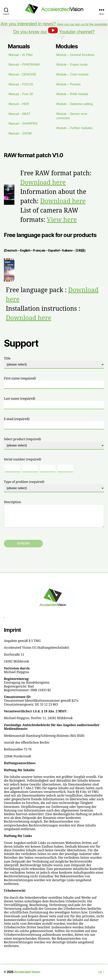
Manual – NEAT (19, 114)
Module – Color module (72, 74)
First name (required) (54, 383)
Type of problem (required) (54, 486)
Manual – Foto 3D (21, 94)
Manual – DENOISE (22, 74)
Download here (43, 183)
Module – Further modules (75, 128)
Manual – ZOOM (20, 133)
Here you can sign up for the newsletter (54, 24)
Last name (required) (54, 403)
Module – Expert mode (72, 65)
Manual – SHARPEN (23, 124)
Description (54, 514)
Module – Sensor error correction (72, 116)
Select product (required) (54, 443)
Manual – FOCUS (21, 84)
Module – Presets (69, 84)
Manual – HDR (19, 104)
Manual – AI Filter (21, 55)
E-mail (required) (54, 423)
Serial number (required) (23, 459)
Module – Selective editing (75, 104)
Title (54, 363)
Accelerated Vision (27, 972)
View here (62, 220)
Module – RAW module (72, 94)
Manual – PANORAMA (24, 65)
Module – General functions (76, 55)
